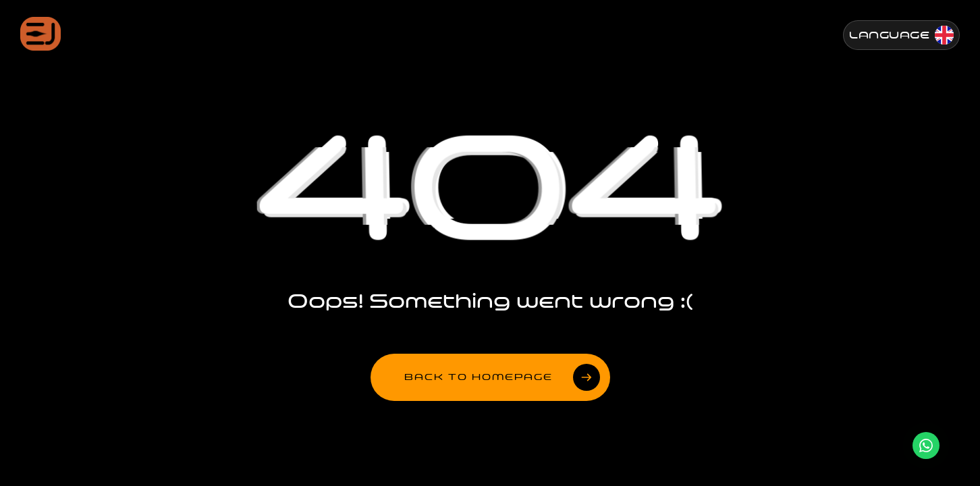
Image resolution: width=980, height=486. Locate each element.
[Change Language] (901, 35)
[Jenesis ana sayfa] (40, 34)
